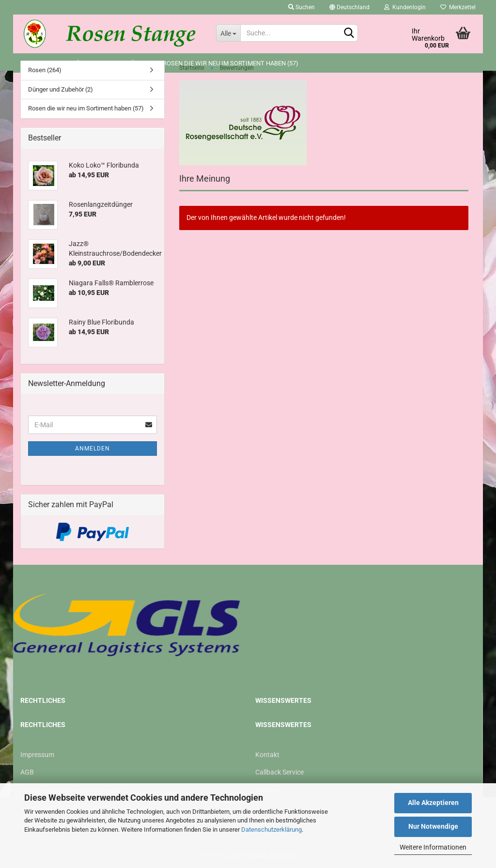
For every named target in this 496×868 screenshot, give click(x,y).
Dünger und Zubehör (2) (61, 89)
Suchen (302, 7)
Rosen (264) (45, 70)
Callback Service (279, 772)
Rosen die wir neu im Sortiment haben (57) (86, 108)
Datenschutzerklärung (271, 829)
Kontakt (267, 755)
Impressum (37, 755)
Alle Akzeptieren (433, 803)
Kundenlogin (405, 7)
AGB (27, 772)
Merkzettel (458, 7)
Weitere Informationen (433, 847)
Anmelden (93, 449)
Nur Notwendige (433, 826)
